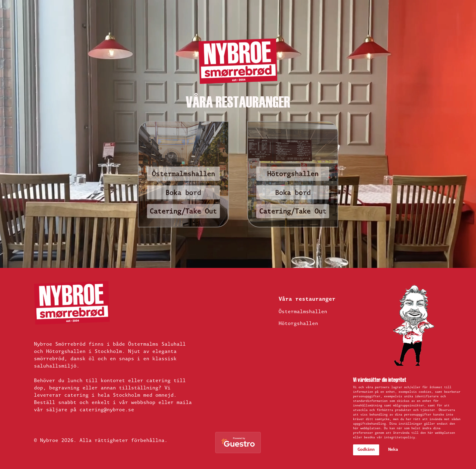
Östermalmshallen (183, 175)
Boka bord (183, 193)
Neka (393, 450)
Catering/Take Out (183, 212)
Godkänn (366, 450)
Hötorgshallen (293, 175)
